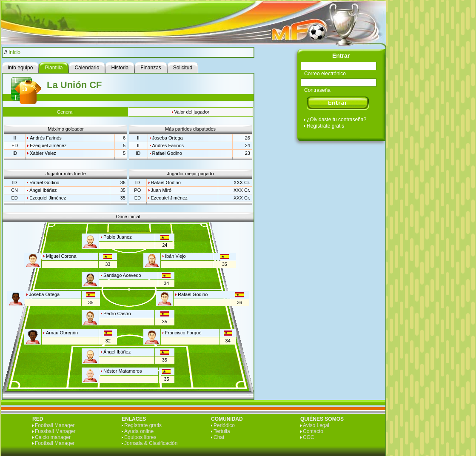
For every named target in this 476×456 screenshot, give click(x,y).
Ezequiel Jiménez (48, 145)
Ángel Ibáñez (43, 190)
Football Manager (55, 425)
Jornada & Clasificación (151, 443)
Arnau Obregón (62, 333)
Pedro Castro (117, 313)
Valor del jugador (192, 112)
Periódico (224, 425)
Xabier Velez (43, 153)
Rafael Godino (167, 153)
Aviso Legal (316, 425)
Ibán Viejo (175, 256)
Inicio (14, 52)
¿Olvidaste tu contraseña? (336, 120)
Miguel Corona (61, 256)
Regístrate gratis (325, 126)
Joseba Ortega (168, 138)
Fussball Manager (55, 431)
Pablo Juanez (118, 237)
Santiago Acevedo (122, 275)
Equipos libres (140, 437)
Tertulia (222, 431)
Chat (219, 437)
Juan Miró (161, 190)
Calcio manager (53, 437)
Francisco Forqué (183, 333)
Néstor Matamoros (123, 371)
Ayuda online (139, 431)
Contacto (313, 431)
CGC (309, 437)
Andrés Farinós (46, 138)
